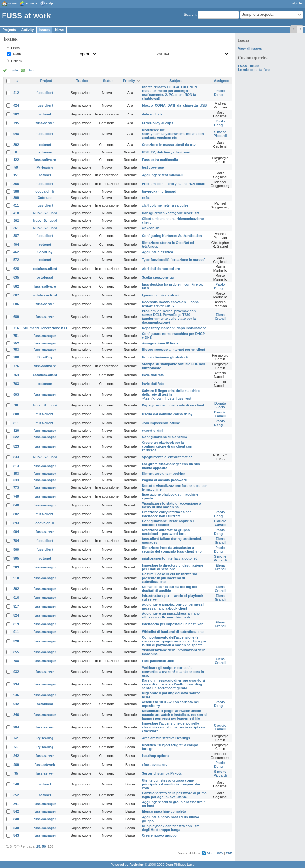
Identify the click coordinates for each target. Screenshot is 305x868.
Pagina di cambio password (164, 480)
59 (16, 167)
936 (16, 695)
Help (50, 3)
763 (16, 384)
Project (46, 81)
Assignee (222, 81)
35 (16, 773)
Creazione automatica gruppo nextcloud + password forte (166, 532)
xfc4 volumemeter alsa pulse (165, 205)
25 (38, 846)
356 (16, 184)
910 (16, 578)
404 (16, 245)
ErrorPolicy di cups (158, 123)
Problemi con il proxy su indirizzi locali (173, 184)
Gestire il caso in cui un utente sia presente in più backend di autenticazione (170, 578)
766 (16, 357)
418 (16, 213)
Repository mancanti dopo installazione (174, 328)
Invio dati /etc (153, 375)
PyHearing (45, 167)
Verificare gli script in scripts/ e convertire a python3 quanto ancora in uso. (173, 672)
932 (16, 672)
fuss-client (45, 93)
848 (16, 505)
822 (16, 437)
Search (190, 15)
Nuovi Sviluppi (45, 213)
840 (16, 819)
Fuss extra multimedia (160, 160)
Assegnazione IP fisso (160, 343)
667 (16, 295)
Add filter (163, 54)
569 (16, 549)
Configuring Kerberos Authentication (172, 236)
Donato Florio (220, 405)
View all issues (250, 48)
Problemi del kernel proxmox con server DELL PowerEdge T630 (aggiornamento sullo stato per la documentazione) (169, 317)
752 (16, 343)
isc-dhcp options (156, 756)
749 (16, 496)
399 (16, 198)
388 (16, 191)
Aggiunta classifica (157, 252)
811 (16, 423)
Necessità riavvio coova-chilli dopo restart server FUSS (170, 304)
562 (16, 286)
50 (44, 846)
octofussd (45, 277)
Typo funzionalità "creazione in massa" (174, 260)
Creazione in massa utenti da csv (169, 145)
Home (12, 3)
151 (16, 175)
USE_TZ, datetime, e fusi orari (166, 152)
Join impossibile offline (161, 423)
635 (16, 277)
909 (16, 567)
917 (16, 606)
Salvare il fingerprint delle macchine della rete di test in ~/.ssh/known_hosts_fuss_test (171, 394)
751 (16, 336)
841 (16, 804)
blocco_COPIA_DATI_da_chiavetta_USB (174, 105)
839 (16, 828)
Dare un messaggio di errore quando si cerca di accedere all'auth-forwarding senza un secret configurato (174, 684)
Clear (31, 70)
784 (16, 541)
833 (16, 457)
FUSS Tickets (249, 66)
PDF (229, 853)
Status (16, 54)
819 (16, 624)
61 (16, 747)
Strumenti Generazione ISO (45, 328)
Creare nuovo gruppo (159, 835)
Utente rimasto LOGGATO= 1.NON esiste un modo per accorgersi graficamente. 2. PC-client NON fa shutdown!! (169, 93)
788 (16, 661)
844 (16, 480)
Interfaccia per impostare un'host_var (172, 624)
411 (16, 205)
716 (16, 328)
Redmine (137, 865)
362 (16, 220)
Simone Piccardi (220, 134)
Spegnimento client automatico (167, 457)
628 (16, 269)
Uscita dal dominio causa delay (167, 414)
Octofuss (45, 198)
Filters (15, 48)
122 (16, 160)
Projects (32, 3)
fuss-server (45, 123)
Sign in (297, 3)
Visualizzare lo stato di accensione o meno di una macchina (171, 505)
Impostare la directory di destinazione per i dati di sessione (173, 567)
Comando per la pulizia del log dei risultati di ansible (170, 589)
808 (16, 414)
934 (16, 684)
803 (16, 394)
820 (16, 431)
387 (16, 236)
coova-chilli (45, 191)
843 (16, 835)
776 (16, 366)
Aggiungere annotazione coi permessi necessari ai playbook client (173, 606)
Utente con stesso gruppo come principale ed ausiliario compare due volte (171, 784)
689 (16, 317)
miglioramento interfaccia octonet (169, 558)
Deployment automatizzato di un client (173, 405)
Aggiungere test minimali (162, 175)
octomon (45, 152)
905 (16, 558)
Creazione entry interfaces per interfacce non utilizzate (166, 514)
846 (16, 715)
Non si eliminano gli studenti (165, 357)
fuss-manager (45, 336)
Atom (211, 853)
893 (16, 523)
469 (16, 765)
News (59, 30)
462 (16, 252)
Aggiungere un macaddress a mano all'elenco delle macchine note (171, 615)
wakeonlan (151, 228)
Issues (45, 30)
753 (16, 350)
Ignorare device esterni (161, 295)
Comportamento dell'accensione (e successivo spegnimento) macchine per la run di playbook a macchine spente (174, 641)
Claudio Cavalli (220, 414)
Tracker (82, 81)
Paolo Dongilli (220, 93)
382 (16, 114)
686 (16, 304)
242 (16, 756)
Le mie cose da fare (254, 70)
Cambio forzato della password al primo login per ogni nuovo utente (174, 795)
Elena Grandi (220, 317)
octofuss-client (45, 269)
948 (16, 134)
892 (16, 145)
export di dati (153, 431)
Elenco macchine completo (164, 811)
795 (16, 123)
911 (16, 632)
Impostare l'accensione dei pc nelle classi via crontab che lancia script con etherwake (174, 727)
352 (16, 795)
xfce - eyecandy (155, 765)
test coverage (153, 167)
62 (16, 738)
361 (16, 228)
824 (16, 615)
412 (16, 93)
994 (16, 727)
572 (16, 260)
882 (16, 514)
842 (16, 811)
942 (16, 704)
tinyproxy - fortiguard (159, 191)
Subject (176, 81)
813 (16, 466)
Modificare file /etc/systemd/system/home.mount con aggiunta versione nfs (173, 134)
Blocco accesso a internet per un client (174, 350)
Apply (14, 70)
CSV (220, 853)
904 (16, 532)
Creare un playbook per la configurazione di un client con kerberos (167, 446)
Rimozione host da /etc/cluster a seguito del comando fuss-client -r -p (172, 549)
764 (16, 375)
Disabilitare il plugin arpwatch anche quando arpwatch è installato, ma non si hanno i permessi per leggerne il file (174, 715)
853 (16, 474)
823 (16, 446)
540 (16, 784)
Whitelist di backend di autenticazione (173, 632)
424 (16, 105)
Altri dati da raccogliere (161, 269)
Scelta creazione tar (158, 277)
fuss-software (45, 160)
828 (16, 641)
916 (16, 598)
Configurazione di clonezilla (165, 437)
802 (16, 589)
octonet (45, 114)
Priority (129, 81)
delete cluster (153, 114)
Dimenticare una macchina (164, 474)
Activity (28, 30)
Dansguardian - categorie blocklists (171, 213)
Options (16, 61)
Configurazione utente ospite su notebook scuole (168, 523)
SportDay (45, 252)
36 (16, 405)
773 (16, 487)
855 (16, 652)
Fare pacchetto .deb (158, 661)
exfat (146, 198)
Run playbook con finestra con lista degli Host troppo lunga (171, 828)
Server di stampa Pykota (162, 773)
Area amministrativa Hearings (166, 738)
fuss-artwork (45, 765)
